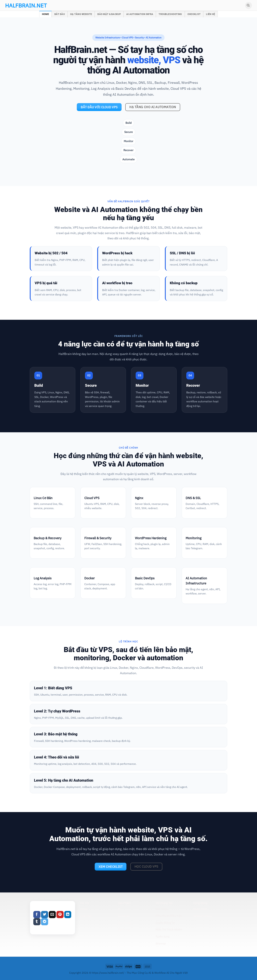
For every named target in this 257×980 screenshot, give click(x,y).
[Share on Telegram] (45, 922)
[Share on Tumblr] (37, 922)
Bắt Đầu (60, 14)
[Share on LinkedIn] (68, 915)
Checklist (194, 14)
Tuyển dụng (162, 936)
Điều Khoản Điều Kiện (169, 916)
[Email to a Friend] (52, 915)
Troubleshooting (170, 14)
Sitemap (161, 943)
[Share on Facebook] (37, 915)
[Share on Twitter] (45, 915)
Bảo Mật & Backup (109, 14)
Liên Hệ (211, 14)
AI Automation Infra (140, 14)
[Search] (249, 5)
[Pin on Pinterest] (60, 915)
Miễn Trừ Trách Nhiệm (169, 930)
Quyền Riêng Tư (165, 923)
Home (45, 14)
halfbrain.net (21, 5)
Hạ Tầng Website (81, 14)
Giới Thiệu (162, 909)
